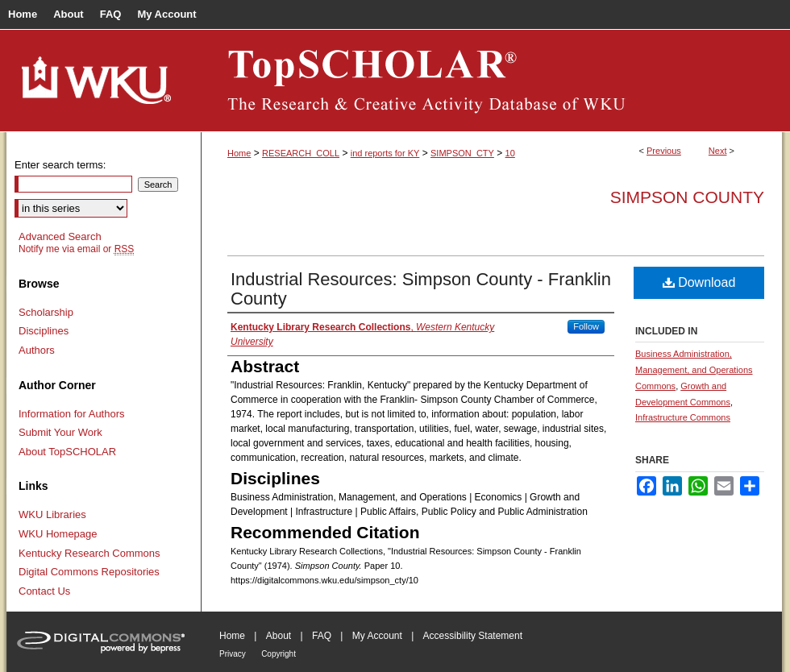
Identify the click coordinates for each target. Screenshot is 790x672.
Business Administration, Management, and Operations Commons (694, 370)
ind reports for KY (385, 153)
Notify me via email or (76, 249)
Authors (37, 350)
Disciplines (44, 331)
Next (718, 151)
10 (510, 153)
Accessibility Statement (473, 636)
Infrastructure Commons (683, 417)
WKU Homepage (58, 534)
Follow (586, 326)
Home (239, 153)
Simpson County (687, 197)
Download (699, 282)
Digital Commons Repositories (89, 572)
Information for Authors (72, 414)
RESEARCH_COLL (301, 153)
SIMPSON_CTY (462, 153)
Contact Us (44, 591)
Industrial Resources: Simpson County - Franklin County (421, 289)
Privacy (233, 654)
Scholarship (46, 312)
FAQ (322, 636)
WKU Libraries (52, 514)
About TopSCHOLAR (67, 452)
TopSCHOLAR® (492, 81)
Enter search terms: (60, 165)
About (279, 636)
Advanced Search (60, 236)
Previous (664, 151)
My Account (377, 636)
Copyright (279, 654)
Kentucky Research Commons (89, 553)
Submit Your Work (60, 432)
